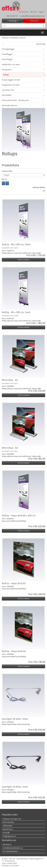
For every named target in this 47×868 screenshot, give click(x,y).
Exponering (14, 38)
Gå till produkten (23, 260)
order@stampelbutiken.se (32, 16)
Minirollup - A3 (10, 380)
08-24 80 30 (12, 16)
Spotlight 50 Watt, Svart (15, 787)
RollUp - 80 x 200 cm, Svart (16, 312)
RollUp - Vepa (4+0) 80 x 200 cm (19, 515)
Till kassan (34, 21)
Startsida (5, 38)
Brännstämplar (8, 822)
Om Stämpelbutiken (10, 851)
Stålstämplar (7, 826)
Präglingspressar (9, 836)
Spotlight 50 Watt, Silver (15, 719)
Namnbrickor (7, 829)
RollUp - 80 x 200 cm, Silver (16, 244)
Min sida (33, 12)
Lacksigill (6, 833)
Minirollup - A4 (10, 448)
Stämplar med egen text (11, 819)
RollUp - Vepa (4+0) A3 (14, 583)
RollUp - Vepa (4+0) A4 (14, 651)
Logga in (41, 12)
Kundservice (24, 12)
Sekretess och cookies (10, 866)
